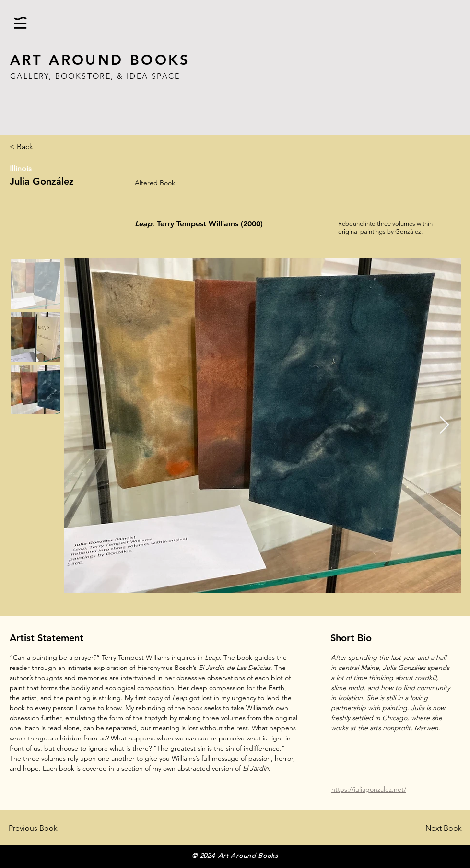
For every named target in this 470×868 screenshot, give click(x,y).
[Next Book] (429, 828)
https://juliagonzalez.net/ (369, 789)
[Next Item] (444, 426)
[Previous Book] (47, 828)
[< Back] (41, 147)
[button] (20, 23)
